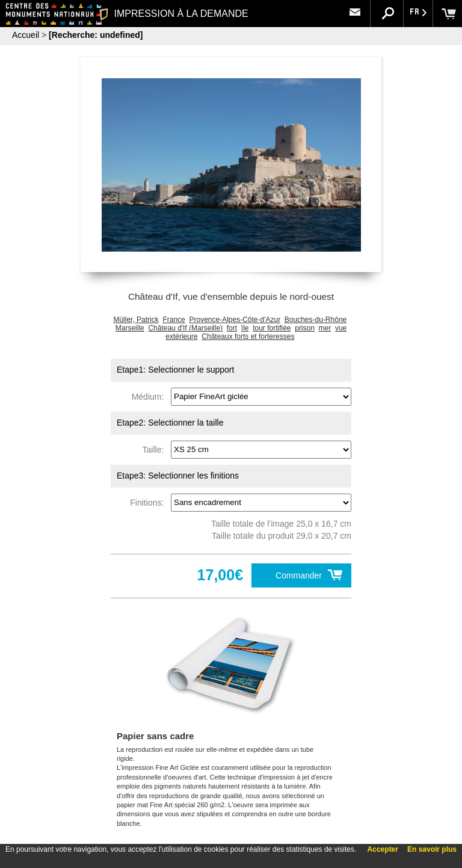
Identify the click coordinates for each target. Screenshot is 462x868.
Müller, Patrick (136, 320)
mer (325, 328)
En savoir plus (432, 849)
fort (232, 328)
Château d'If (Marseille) (185, 328)
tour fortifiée (272, 328)
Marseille (130, 328)
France (174, 320)
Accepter (383, 849)
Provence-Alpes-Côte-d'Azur (235, 320)
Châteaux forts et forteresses (248, 336)
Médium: (150, 396)
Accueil (26, 35)
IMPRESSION (174, 14)
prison (305, 328)
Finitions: (149, 502)
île (245, 328)
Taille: (156, 449)
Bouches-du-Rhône (316, 320)
